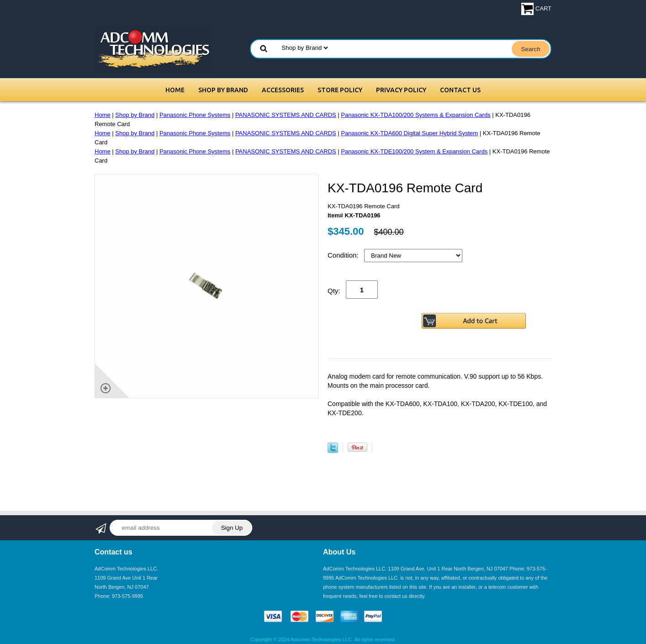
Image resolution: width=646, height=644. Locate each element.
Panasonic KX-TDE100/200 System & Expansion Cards (414, 151)
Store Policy (340, 90)
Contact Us (460, 90)
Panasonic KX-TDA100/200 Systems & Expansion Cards (416, 115)
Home (175, 90)
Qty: (334, 291)
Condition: (344, 255)
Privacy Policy (401, 90)
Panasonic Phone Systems (195, 115)
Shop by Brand (223, 90)
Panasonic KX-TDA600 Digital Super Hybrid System (409, 133)
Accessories (283, 90)
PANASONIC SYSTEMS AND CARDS (286, 115)
